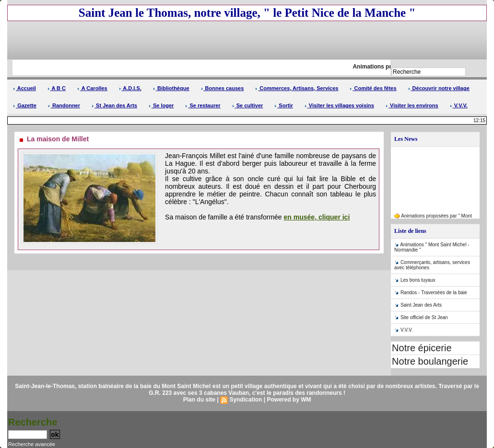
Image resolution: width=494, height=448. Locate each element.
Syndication (246, 400)
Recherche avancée (32, 444)
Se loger (161, 105)
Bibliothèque (171, 88)
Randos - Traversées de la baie (434, 293)
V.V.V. (459, 105)
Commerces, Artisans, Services (297, 88)
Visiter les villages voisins (339, 105)
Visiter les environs (412, 105)
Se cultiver (248, 105)
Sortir (283, 105)
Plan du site (199, 400)
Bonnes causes (223, 88)
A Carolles (92, 88)
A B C (57, 88)
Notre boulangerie (430, 361)
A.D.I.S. (130, 88)
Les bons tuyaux (418, 280)
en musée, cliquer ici (317, 217)
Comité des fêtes (373, 88)
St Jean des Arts (114, 105)
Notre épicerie (422, 348)
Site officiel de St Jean (424, 317)
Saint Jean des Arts (421, 305)
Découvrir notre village (439, 88)
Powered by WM (289, 400)
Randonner (64, 105)
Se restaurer (203, 105)
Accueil (24, 88)
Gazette (25, 105)
